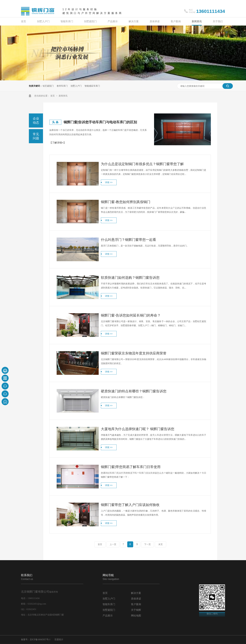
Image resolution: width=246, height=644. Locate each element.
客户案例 (176, 21)
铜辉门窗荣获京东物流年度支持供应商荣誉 (134, 353)
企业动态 (36, 120)
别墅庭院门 (90, 21)
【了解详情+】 (58, 143)
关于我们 (218, 21)
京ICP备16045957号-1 (40, 640)
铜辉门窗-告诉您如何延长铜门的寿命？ (131, 315)
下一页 (147, 544)
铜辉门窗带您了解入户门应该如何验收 (130, 505)
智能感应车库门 (92, 86)
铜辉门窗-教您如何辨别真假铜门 (126, 202)
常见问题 (36, 136)
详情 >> (109, 182)
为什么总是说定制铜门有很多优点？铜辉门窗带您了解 (142, 164)
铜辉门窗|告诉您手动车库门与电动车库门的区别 (100, 122)
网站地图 (136, 616)
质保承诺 (155, 21)
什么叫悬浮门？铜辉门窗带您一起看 (128, 240)
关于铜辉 (136, 610)
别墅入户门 (43, 21)
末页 (160, 544)
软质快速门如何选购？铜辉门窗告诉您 (130, 278)
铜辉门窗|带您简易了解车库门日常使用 (131, 467)
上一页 (113, 544)
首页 (24, 21)
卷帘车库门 (62, 86)
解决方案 (134, 21)
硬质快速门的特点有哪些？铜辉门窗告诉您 (134, 391)
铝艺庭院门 (48, 86)
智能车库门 (67, 21)
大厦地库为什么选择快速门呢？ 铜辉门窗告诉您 (138, 429)
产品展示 (113, 21)
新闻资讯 (197, 21)
